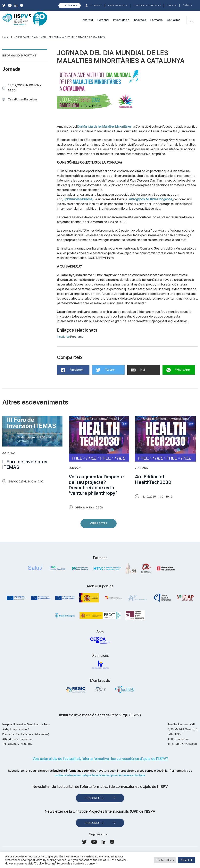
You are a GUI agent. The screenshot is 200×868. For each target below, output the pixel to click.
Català (187, 5)
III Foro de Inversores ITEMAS (25, 464)
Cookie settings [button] (165, 860)
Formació (157, 20)
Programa (77, 337)
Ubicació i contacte (147, 6)
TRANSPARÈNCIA (118, 6)
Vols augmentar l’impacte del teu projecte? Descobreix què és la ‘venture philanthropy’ (96, 485)
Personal (103, 20)
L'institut (87, 20)
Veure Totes (99, 525)
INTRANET (96, 6)
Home (6, 37)
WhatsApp (178, 370)
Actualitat (173, 20)
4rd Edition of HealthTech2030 (153, 479)
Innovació (140, 20)
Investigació (121, 20)
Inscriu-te (63, 337)
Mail (138, 370)
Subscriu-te (94, 798)
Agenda (172, 6)
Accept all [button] (187, 860)
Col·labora (71, 5)
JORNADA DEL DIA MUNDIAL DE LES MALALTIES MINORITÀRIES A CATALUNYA (60, 37)
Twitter (106, 370)
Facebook (72, 370)
